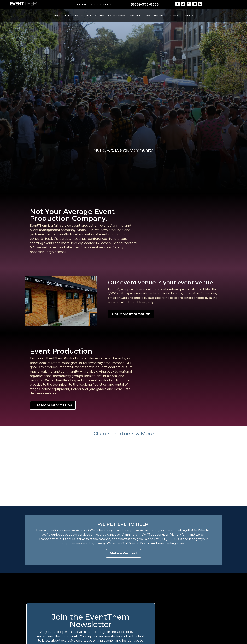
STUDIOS (100, 16)
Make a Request (123, 553)
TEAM (147, 16)
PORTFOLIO (160, 16)
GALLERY (135, 16)
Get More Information (131, 314)
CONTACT (175, 16)
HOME (57, 16)
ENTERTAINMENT (117, 16)
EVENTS (189, 16)
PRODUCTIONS (83, 16)
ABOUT (67, 16)
